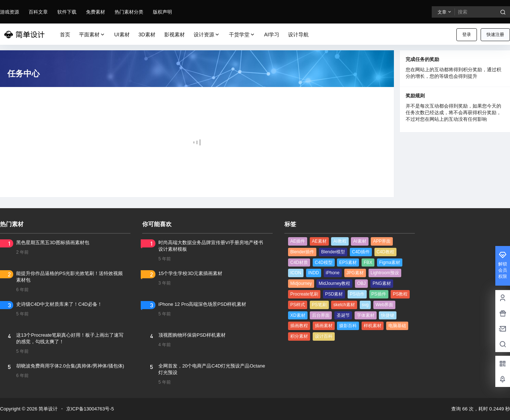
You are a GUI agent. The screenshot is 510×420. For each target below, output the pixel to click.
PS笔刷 (319, 305)
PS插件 (379, 294)
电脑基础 (397, 326)
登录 (467, 35)
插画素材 (324, 326)
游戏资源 (10, 12)
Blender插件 (302, 252)
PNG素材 (382, 283)
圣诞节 (343, 315)
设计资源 (207, 35)
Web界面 (384, 305)
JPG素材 (355, 273)
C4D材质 (299, 262)
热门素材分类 (129, 12)
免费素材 (96, 12)
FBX (368, 262)
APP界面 (382, 241)
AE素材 (319, 241)
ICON (296, 273)
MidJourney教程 (334, 283)
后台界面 (321, 315)
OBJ (361, 283)
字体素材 (366, 315)
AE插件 (298, 241)
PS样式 (298, 305)
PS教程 (400, 294)
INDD (314, 273)
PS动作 (357, 294)
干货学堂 (242, 35)
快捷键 (388, 315)
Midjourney (301, 283)
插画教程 (299, 326)
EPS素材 (348, 262)
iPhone (333, 273)
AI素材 (360, 241)
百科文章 (38, 12)
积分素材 (299, 336)
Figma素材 (390, 262)
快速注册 (495, 35)
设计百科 (324, 336)
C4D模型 (324, 262)
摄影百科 (348, 326)
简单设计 (47, 409)
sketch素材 (344, 305)
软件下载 (67, 12)
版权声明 (162, 12)
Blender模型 (333, 252)
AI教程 (340, 241)
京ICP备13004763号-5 (90, 409)
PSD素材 (334, 294)
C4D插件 (361, 252)
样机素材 (373, 326)
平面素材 (92, 35)
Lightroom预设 (385, 273)
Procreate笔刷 (304, 294)
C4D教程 (385, 252)
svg (365, 305)
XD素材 (298, 315)
